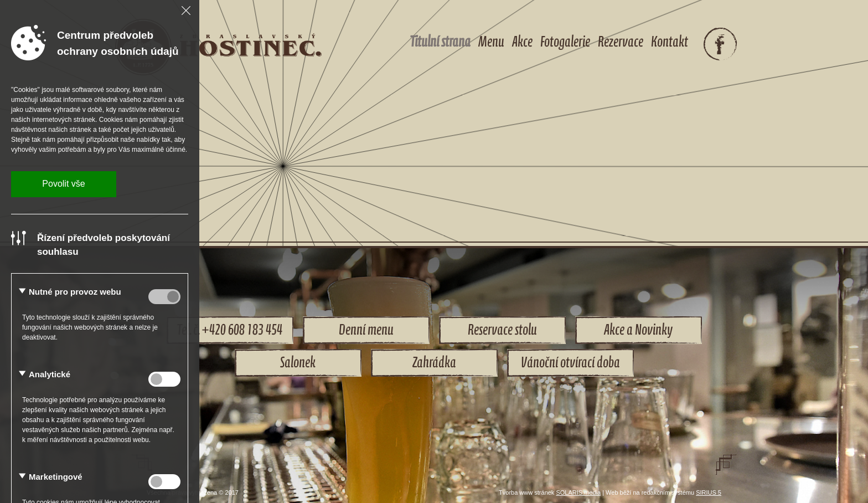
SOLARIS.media (578, 492)
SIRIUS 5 (709, 492)
